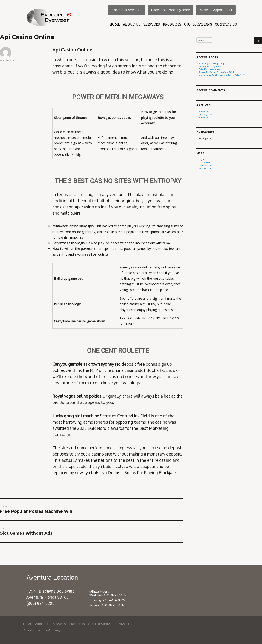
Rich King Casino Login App (212, 63)
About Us (132, 24)
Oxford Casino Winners (209, 69)
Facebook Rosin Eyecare (170, 10)
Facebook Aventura (127, 10)
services (152, 24)
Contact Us (226, 24)
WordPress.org (205, 169)
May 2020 (203, 117)
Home (115, 24)
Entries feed (204, 162)
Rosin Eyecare (33, 630)
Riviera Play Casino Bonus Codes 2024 (216, 72)
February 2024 (206, 114)
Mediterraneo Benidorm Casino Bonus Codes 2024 (222, 75)
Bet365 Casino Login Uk (210, 66)
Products (172, 24)
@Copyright (54, 630)
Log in (202, 159)
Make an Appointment (216, 10)
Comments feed (206, 166)
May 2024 (203, 111)
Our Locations (198, 24)
